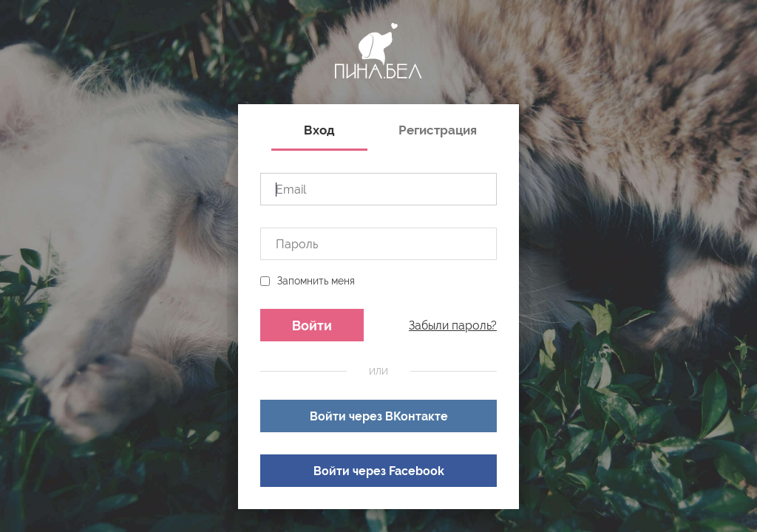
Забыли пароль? (453, 325)
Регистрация (438, 130)
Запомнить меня (316, 281)
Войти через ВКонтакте (379, 416)
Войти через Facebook (379, 471)
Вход (319, 130)
